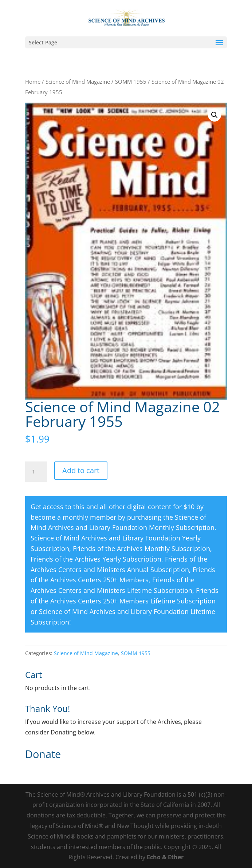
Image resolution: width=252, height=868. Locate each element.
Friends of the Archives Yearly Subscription (96, 559)
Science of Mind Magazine (78, 82)
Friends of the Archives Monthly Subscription (141, 548)
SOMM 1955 (131, 82)
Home (33, 82)
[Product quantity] (36, 472)
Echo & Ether (165, 857)
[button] (214, 115)
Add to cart (81, 470)
